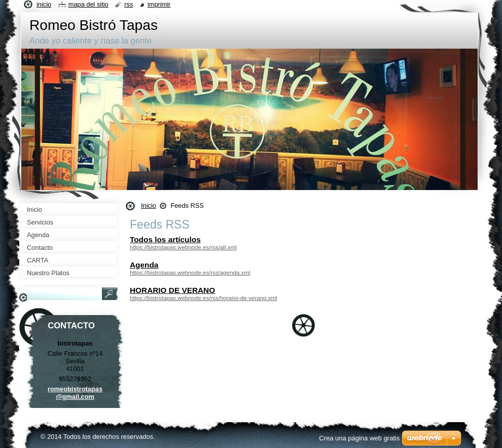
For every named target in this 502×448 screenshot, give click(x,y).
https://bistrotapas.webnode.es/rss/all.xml (183, 247)
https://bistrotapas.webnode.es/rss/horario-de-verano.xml (204, 298)
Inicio (149, 206)
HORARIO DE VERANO (172, 290)
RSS (129, 4)
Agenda (144, 265)
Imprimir (159, 4)
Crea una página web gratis (359, 438)
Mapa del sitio (88, 4)
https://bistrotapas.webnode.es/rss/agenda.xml (190, 273)
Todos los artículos (165, 239)
